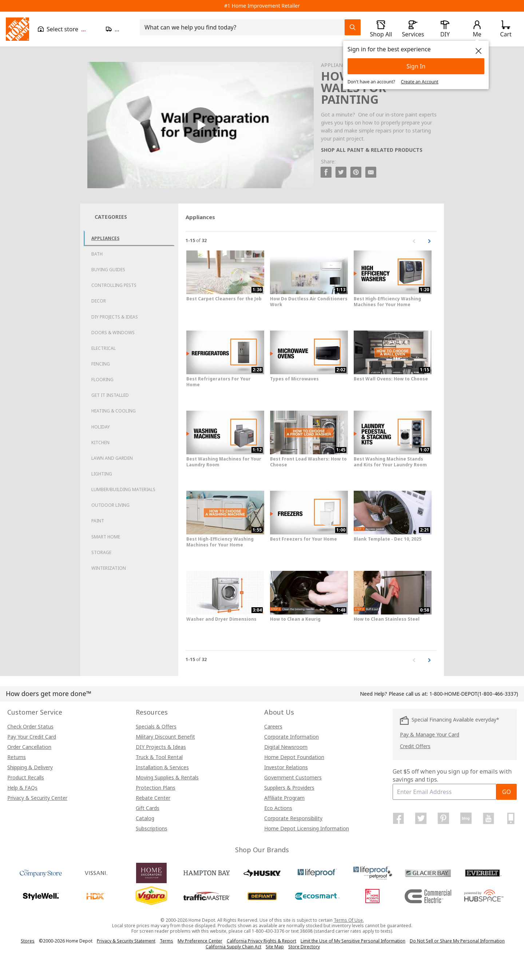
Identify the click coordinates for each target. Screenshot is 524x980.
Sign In (416, 66)
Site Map (275, 947)
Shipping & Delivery (30, 767)
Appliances (105, 238)
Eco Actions (278, 808)
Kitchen (100, 442)
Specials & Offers (156, 726)
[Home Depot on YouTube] (488, 818)
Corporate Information (291, 737)
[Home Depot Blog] (466, 818)
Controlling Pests (114, 285)
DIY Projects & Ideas (115, 317)
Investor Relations (286, 767)
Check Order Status (30, 726)
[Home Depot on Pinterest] (444, 818)
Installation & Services (162, 767)
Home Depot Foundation (294, 757)
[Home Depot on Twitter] (421, 818)
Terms (166, 941)
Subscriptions (152, 828)
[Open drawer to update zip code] (118, 29)
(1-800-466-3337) (474, 694)
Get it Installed (110, 395)
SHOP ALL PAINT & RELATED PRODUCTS (372, 150)
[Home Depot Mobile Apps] (511, 818)
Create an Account (420, 82)
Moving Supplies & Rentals (167, 777)
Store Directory (304, 947)
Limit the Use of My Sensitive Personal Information (353, 941)
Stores (28, 941)
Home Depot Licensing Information (307, 828)
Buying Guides (108, 270)
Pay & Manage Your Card (430, 734)
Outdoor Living (110, 505)
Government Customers (293, 777)
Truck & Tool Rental (159, 757)
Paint (98, 521)
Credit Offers (415, 746)
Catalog (145, 818)
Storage (101, 552)
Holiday (101, 427)
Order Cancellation (29, 747)
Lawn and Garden (112, 458)
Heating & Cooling (114, 411)
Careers (273, 726)
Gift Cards (148, 808)
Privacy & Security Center (37, 798)
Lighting (102, 474)
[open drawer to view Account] (477, 29)
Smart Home (106, 537)
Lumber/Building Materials (123, 489)
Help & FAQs (22, 788)
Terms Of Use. (349, 920)
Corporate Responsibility (293, 818)
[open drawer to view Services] (413, 29)
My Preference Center (200, 941)
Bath (97, 254)
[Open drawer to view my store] (68, 29)
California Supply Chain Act (233, 947)
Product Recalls (26, 777)
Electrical (104, 348)
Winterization (109, 568)
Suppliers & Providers (289, 788)
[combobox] (244, 27)
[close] (479, 51)
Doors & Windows (113, 333)
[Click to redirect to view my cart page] (506, 29)
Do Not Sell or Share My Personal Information (457, 941)
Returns (17, 757)
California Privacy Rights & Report (261, 941)
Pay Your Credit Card (32, 737)
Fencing (101, 364)
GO (507, 792)
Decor (99, 301)
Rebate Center (153, 798)
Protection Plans (156, 788)
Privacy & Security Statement (126, 941)
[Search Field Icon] (353, 27)
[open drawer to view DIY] (445, 29)
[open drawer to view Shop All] (381, 29)
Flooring (102, 380)
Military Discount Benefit (165, 737)
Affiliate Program (284, 798)
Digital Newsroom (286, 747)
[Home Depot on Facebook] (398, 818)
